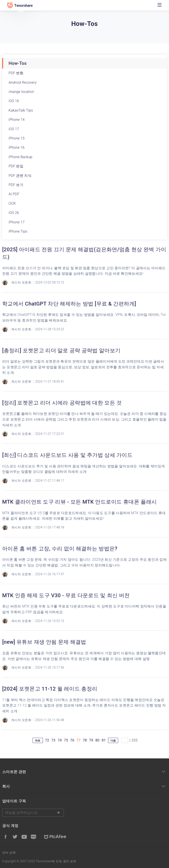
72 (47, 740)
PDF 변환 (16, 73)
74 (60, 740)
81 (104, 740)
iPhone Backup (20, 157)
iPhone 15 (17, 138)
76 (72, 740)
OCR (12, 203)
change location (21, 92)
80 (97, 740)
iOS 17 (14, 129)
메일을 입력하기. (33, 813)
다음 (113, 741)
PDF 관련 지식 (20, 176)
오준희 (27, 282)
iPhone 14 (17, 120)
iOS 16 (14, 101)
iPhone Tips (18, 231)
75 (66, 740)
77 (79, 740)
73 (53, 740)
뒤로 (38, 741)
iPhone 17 (17, 222)
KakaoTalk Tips (21, 110)
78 (85, 740)
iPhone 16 (17, 147)
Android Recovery (23, 82)
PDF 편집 (16, 166)
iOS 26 (14, 213)
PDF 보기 (16, 185)
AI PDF (14, 194)
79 (91, 740)
